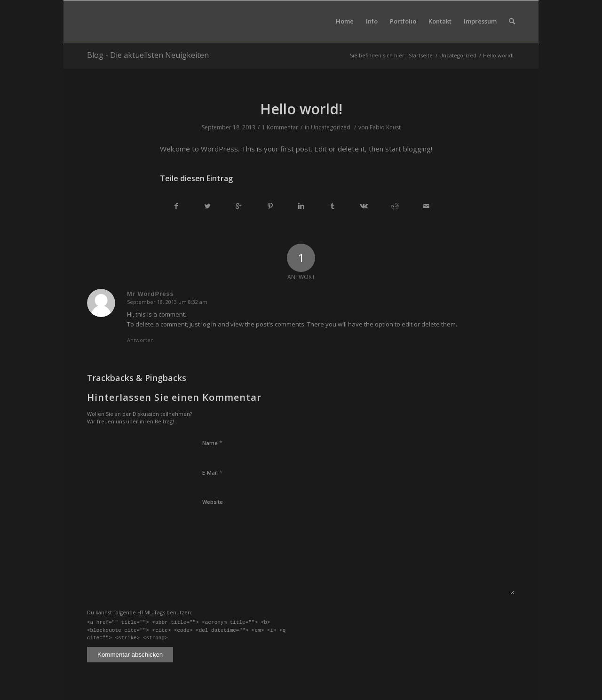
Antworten (140, 340)
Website (213, 502)
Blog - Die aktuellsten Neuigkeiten (148, 55)
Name (212, 443)
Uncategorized (458, 55)
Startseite (421, 55)
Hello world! (301, 109)
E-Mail (212, 472)
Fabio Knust (385, 127)
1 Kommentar (280, 127)
